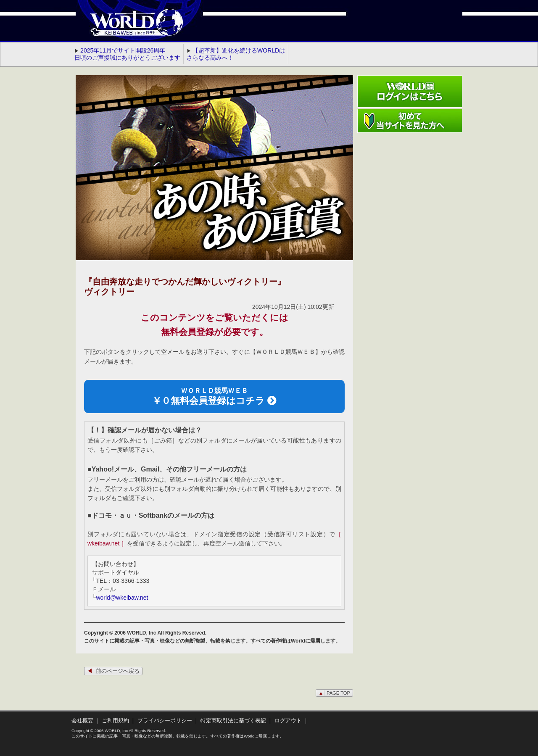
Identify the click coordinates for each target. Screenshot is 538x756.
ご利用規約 (115, 721)
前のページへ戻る (113, 671)
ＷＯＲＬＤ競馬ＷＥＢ (214, 396)
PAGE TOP (334, 693)
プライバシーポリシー (165, 721)
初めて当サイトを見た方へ (410, 121)
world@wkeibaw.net (122, 598)
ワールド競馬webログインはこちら (410, 91)
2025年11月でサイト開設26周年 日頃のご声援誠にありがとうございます (127, 54)
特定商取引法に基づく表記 (233, 721)
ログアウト (288, 721)
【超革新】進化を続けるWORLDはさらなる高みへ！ (236, 54)
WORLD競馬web (128, 27)
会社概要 (82, 721)
